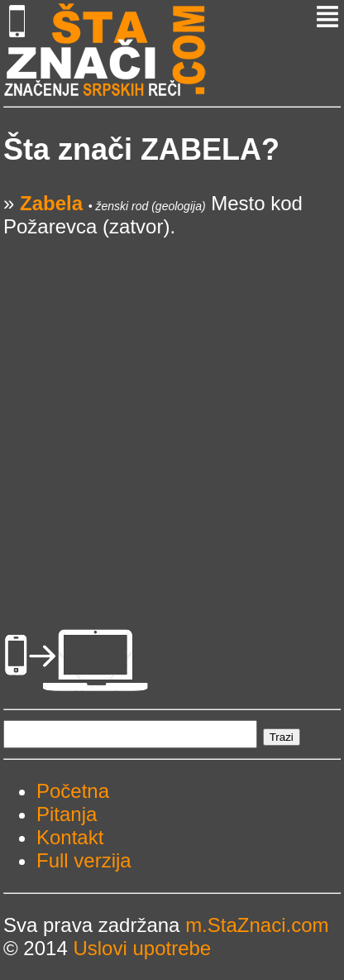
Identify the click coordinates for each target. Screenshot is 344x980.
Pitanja (67, 814)
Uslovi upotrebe (142, 948)
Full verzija (84, 860)
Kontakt (70, 837)
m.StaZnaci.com (257, 925)
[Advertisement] (172, 411)
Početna (73, 791)
